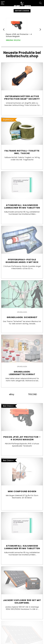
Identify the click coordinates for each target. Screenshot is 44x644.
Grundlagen (22, 312)
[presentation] (4, 29)
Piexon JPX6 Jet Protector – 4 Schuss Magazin (19, 35)
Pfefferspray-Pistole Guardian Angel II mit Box (22, 261)
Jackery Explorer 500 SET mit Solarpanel (22, 601)
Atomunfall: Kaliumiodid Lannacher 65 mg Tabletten (22, 206)
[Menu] (3, 3)
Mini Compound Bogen (22, 491)
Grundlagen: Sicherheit (22, 317)
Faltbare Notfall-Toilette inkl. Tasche (22, 152)
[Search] (40, 3)
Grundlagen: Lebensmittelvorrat (22, 373)
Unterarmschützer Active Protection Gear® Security (22, 98)
